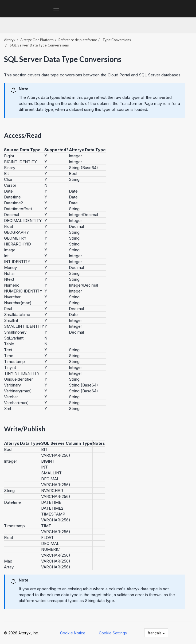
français (156, 633)
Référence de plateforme (78, 40)
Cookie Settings (113, 633)
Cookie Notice (73, 633)
